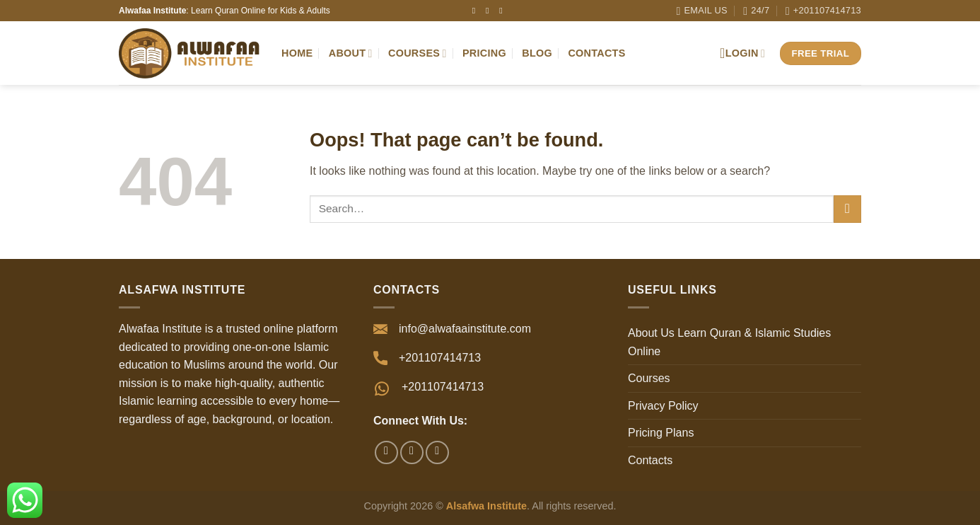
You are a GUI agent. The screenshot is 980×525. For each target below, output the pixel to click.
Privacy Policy (663, 406)
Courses (418, 53)
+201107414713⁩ (440, 358)
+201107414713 (443, 387)
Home (297, 53)
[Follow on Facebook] (477, 11)
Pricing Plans (661, 433)
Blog (537, 53)
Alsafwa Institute (486, 506)
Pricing (484, 53)
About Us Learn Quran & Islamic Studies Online (729, 342)
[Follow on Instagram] (490, 11)
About (351, 53)
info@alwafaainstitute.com (465, 329)
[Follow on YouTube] (503, 11)
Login (742, 53)
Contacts (596, 53)
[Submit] (847, 209)
